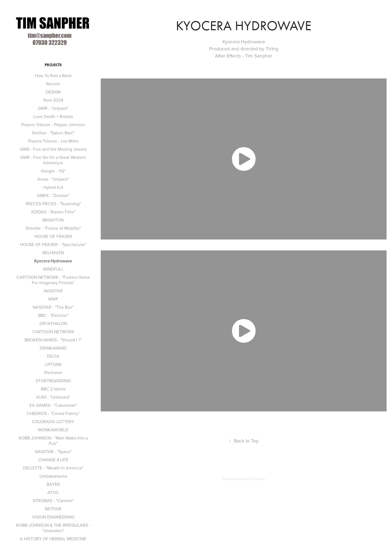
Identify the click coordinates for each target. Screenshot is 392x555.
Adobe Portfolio (253, 479)
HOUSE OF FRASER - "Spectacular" (53, 244)
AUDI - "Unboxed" (53, 397)
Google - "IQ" (53, 171)
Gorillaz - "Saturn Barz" (53, 133)
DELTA (53, 356)
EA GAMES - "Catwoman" (53, 405)
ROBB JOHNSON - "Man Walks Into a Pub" (53, 441)
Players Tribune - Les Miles (53, 141)
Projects (53, 65)
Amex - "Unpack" (53, 179)
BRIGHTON (53, 220)
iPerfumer (53, 372)
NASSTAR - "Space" (53, 451)
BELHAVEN (53, 253)
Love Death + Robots (53, 116)
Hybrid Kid (53, 187)
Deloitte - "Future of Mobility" (53, 228)
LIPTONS (53, 364)
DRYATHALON (53, 323)
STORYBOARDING (53, 381)
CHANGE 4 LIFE (53, 460)
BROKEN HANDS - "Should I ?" (53, 340)
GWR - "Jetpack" (53, 108)
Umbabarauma (53, 476)
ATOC (53, 492)
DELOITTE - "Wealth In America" (53, 468)
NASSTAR (53, 291)
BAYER (53, 484)
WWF (53, 299)
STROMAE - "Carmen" (53, 501)
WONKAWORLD (53, 430)
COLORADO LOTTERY (53, 421)
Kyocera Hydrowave (53, 261)
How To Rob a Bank (53, 75)
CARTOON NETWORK (53, 332)
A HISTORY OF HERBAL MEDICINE (53, 539)
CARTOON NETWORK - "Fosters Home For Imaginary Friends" (53, 280)
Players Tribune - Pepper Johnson (53, 125)
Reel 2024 (53, 100)
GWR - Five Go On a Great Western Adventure (53, 160)
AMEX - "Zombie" (53, 195)
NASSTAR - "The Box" (53, 307)
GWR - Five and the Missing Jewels (53, 149)
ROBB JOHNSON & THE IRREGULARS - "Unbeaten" (53, 528)
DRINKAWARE (53, 348)
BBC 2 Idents (53, 389)
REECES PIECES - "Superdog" (53, 204)
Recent (53, 84)
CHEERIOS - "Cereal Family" (53, 413)
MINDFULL (53, 269)
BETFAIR (53, 509)
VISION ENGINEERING (53, 517)
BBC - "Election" (53, 315)
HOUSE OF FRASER (53, 236)
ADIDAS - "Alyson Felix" (53, 212)
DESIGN (53, 92)
